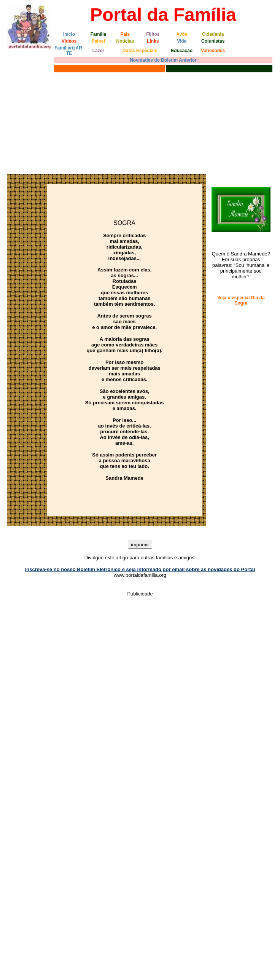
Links (153, 41)
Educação (182, 51)
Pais (125, 34)
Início (69, 34)
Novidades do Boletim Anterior (163, 60)
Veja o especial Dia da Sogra (241, 300)
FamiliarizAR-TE (69, 51)
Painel (98, 41)
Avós (182, 34)
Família (98, 34)
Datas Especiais (140, 51)
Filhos (153, 34)
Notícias (125, 41)
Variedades (213, 51)
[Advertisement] (71, 122)
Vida (182, 41)
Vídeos (69, 41)
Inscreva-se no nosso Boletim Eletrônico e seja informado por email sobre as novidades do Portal (140, 569)
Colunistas (213, 41)
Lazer (98, 51)
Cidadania (213, 34)
